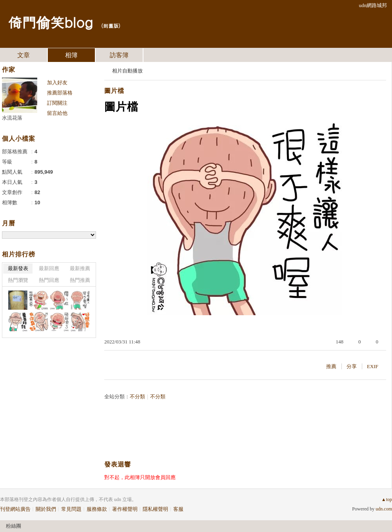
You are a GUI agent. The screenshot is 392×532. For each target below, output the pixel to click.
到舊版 (111, 26)
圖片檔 (114, 91)
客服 (178, 509)
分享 (352, 366)
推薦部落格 (60, 93)
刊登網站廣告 (15, 509)
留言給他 (57, 113)
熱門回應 (49, 280)
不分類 (137, 397)
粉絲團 (14, 526)
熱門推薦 (80, 280)
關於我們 (46, 509)
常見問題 (71, 509)
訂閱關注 (57, 103)
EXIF (373, 366)
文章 (24, 55)
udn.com (384, 509)
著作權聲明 (125, 509)
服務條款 (97, 509)
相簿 (71, 55)
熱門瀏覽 (18, 280)
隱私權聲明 (155, 509)
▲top (387, 499)
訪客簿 (119, 55)
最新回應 (49, 268)
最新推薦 (80, 268)
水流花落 (12, 118)
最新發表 (18, 268)
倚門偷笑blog (50, 22)
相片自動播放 (127, 71)
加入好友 (57, 83)
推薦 (331, 366)
